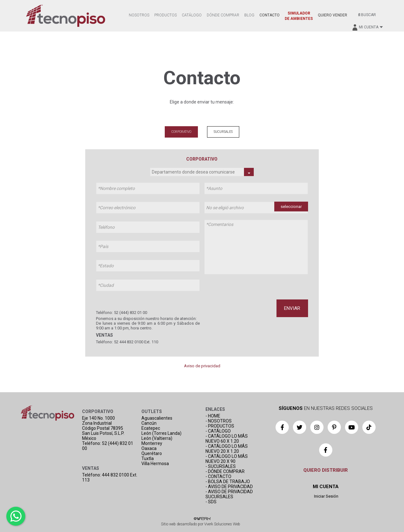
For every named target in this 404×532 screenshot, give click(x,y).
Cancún (149, 423)
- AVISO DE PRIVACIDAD (229, 487)
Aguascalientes (157, 418)
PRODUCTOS (166, 15)
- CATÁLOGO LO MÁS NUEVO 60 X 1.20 (227, 439)
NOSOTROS (139, 15)
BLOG (249, 15)
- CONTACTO (218, 476)
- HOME (213, 416)
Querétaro (152, 453)
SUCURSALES (223, 132)
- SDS (211, 502)
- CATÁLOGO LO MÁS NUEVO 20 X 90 (227, 459)
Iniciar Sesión (326, 496)
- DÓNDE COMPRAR (225, 471)
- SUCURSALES (221, 466)
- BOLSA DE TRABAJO (228, 482)
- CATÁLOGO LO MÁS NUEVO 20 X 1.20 (227, 449)
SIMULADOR (299, 16)
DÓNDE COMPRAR (223, 15)
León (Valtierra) (157, 438)
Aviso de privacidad (202, 366)
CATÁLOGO (192, 15)
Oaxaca (149, 448)
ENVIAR (292, 308)
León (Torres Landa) (161, 433)
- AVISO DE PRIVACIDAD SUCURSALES (229, 494)
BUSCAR (367, 15)
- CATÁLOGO (218, 431)
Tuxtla (148, 458)
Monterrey (152, 443)
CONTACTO (270, 15)
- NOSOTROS (219, 421)
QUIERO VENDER (333, 15)
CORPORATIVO (181, 132)
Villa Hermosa (155, 464)
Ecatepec (151, 428)
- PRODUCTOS (220, 426)
